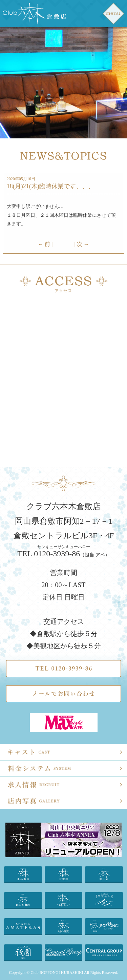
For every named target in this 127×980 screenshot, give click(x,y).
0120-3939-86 (57, 554)
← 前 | (45, 244)
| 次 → (82, 244)
